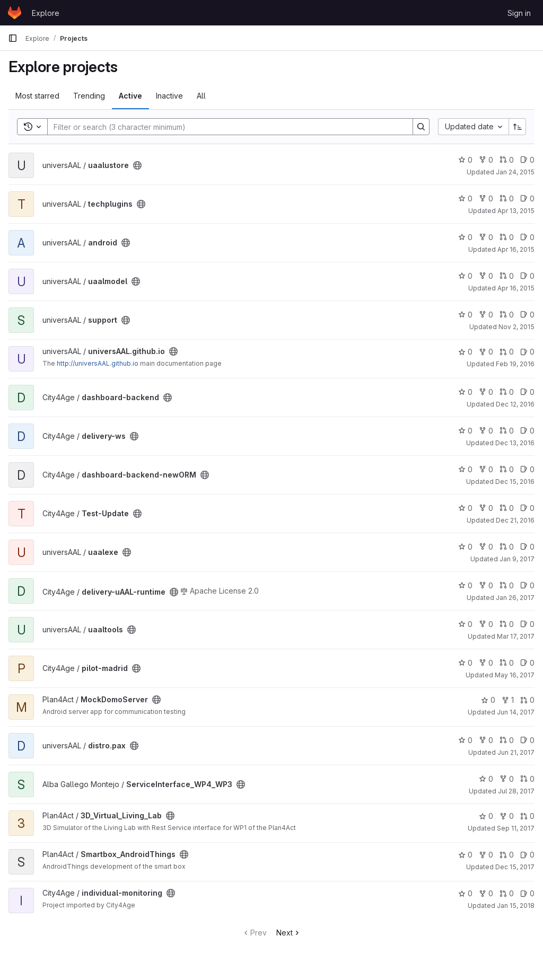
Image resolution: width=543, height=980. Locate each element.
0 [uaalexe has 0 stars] (465, 547)
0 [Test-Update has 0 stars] (465, 508)
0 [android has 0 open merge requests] (507, 237)
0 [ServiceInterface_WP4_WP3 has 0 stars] (486, 779)
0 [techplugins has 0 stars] (465, 198)
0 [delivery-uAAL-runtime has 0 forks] (486, 585)
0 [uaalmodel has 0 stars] (465, 276)
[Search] (225, 127)
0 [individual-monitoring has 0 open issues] (527, 893)
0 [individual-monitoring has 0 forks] (486, 893)
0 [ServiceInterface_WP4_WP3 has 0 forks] (507, 779)
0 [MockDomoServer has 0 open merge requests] (527, 700)
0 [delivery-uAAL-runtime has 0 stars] (465, 585)
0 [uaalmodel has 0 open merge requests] (507, 276)
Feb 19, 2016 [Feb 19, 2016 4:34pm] (515, 364)
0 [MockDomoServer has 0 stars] (488, 700)
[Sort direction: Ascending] (518, 127)
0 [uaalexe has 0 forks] (486, 547)
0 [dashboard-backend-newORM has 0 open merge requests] (507, 469)
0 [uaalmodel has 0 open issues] (527, 276)
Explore (46, 13)
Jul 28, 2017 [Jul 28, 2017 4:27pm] (516, 791)
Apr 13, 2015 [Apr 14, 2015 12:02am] (516, 211)
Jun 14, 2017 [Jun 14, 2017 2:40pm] (516, 712)
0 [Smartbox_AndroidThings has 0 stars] (465, 855)
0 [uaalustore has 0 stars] (465, 160)
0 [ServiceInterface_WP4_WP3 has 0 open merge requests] (527, 779)
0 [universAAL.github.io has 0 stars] (465, 352)
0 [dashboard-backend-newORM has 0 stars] (465, 469)
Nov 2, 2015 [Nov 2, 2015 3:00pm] (516, 327)
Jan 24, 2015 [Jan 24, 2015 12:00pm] (515, 172)
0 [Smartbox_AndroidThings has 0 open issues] (527, 855)
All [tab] (201, 96)
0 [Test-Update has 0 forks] (486, 508)
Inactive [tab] (169, 96)
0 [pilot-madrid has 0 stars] (465, 663)
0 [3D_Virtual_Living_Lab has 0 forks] (507, 816)
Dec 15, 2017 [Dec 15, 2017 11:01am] (515, 867)
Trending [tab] (89, 96)
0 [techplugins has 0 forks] (486, 198)
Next (289, 933)
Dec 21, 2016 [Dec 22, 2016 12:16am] (515, 520)
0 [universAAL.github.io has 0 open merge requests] (507, 352)
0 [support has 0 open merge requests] (507, 315)
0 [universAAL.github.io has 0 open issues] (527, 352)
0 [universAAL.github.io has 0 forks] (486, 352)
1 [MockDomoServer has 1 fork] (508, 700)
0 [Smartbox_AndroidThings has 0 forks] (486, 855)
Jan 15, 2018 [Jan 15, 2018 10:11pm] (516, 906)
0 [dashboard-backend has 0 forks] (486, 392)
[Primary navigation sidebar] (13, 38)
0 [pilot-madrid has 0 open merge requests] (507, 663)
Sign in (519, 13)
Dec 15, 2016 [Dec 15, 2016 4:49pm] (515, 482)
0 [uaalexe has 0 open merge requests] (507, 547)
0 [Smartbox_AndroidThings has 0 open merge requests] (507, 855)
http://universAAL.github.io (98, 363)
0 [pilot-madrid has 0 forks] (486, 663)
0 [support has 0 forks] (486, 315)
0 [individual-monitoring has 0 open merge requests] (507, 893)
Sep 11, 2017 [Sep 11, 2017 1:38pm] (516, 828)
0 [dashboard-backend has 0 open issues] (527, 392)
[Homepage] (15, 13)
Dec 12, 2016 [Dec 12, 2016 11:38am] (515, 404)
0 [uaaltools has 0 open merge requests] (507, 624)
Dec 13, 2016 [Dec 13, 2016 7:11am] (515, 443)
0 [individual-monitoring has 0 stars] (465, 893)
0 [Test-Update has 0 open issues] (527, 508)
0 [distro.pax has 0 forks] (486, 740)
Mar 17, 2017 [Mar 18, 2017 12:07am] (516, 636)
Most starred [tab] (37, 96)
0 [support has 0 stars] (465, 315)
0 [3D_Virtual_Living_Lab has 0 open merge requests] (527, 816)
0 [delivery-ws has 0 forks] (486, 431)
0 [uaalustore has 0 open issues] (527, 160)
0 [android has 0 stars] (465, 237)
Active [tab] (130, 96)
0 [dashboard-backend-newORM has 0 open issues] (527, 469)
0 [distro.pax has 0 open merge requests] (507, 740)
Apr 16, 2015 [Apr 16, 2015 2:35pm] (516, 288)
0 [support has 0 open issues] (527, 315)
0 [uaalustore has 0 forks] (486, 160)
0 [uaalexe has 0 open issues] (527, 547)
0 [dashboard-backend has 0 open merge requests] (507, 392)
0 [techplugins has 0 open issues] (527, 198)
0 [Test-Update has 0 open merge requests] (507, 508)
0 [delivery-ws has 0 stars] (465, 431)
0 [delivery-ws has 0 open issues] (527, 431)
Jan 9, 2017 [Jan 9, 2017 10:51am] (517, 559)
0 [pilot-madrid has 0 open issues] (527, 663)
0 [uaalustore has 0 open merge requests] (507, 160)
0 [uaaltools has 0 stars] (465, 624)
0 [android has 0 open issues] (527, 237)
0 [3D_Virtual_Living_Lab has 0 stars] (486, 816)
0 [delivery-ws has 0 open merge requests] (507, 431)
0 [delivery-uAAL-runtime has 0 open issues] (527, 585)
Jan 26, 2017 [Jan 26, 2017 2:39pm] (515, 598)
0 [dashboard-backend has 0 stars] (465, 392)
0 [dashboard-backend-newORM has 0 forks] (486, 469)
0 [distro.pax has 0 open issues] (527, 740)
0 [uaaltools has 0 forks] (486, 624)
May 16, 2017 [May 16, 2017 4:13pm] (515, 675)
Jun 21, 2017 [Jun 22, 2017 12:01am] (516, 752)
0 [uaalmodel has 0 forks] (486, 276)
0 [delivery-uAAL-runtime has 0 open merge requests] (507, 585)
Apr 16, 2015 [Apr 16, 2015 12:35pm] (516, 249)
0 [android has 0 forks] (486, 237)
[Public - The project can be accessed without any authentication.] (137, 165)
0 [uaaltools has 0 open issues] (527, 624)
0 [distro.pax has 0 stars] (465, 740)
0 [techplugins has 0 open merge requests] (507, 198)
